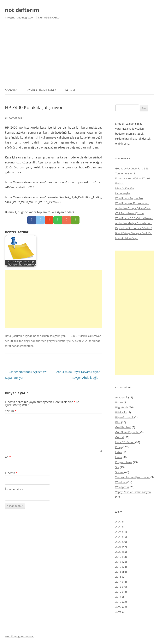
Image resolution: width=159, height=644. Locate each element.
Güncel (120, 437)
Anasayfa (11, 90)
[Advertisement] (79, 54)
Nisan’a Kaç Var (125, 188)
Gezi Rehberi (123, 427)
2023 (118, 537)
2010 (118, 601)
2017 (118, 567)
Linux (119, 457)
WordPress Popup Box (129, 198)
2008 (118, 611)
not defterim (22, 10)
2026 (118, 522)
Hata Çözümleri (15, 336)
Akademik (122, 397)
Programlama (124, 462)
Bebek (119, 402)
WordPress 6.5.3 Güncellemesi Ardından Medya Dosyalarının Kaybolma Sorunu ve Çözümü (134, 223)
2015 (118, 577)
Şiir (117, 467)
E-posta (11, 473)
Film (118, 422)
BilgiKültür (122, 407)
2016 (118, 572)
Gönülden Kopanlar (128, 432)
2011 (118, 597)
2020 (118, 552)
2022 (118, 542)
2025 (118, 527)
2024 (118, 532)
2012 (118, 592)
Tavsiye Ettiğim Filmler (41, 90)
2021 (118, 547)
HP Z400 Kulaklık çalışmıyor (84, 336)
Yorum (11, 411)
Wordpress (122, 487)
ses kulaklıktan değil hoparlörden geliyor (30, 341)
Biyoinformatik (125, 417)
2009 (118, 606)
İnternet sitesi (14, 489)
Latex (119, 452)
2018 (118, 562)
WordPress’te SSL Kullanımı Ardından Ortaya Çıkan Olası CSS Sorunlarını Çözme (133, 208)
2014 (118, 582)
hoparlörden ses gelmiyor (49, 336)
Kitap (119, 447)
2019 (118, 557)
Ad (8, 457)
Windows (121, 482)
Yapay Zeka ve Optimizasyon (133, 492)
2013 (118, 587)
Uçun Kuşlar (123, 193)
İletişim (70, 90)
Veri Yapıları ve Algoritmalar (133, 477)
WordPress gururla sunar (19, 636)
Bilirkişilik (121, 412)
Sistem (120, 472)
